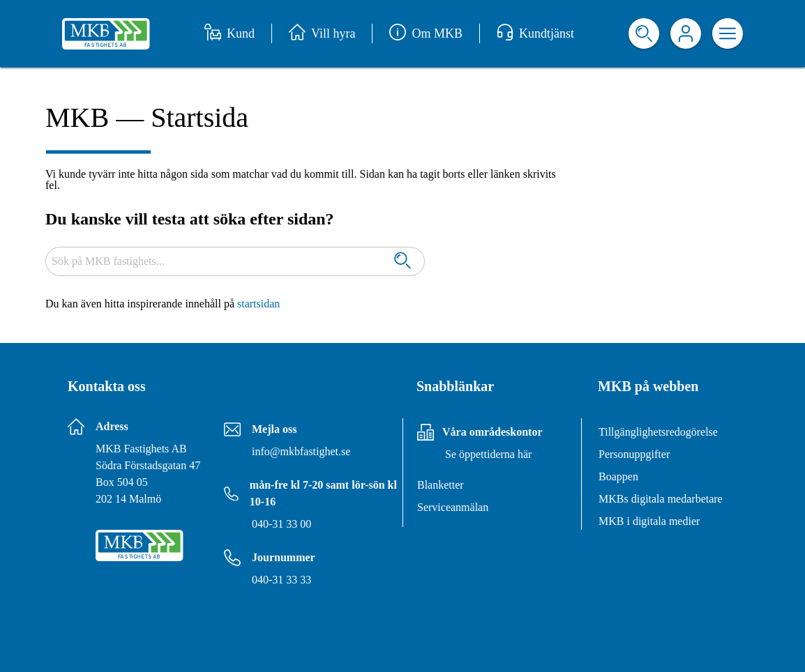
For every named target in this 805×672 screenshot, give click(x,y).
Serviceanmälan (453, 507)
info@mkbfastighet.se (301, 451)
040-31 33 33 (281, 580)
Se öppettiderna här (488, 454)
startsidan (258, 304)
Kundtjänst (535, 33)
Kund (230, 33)
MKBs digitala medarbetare (661, 499)
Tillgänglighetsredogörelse (658, 432)
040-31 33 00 (281, 524)
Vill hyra (322, 33)
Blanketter (441, 485)
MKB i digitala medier (649, 521)
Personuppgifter (634, 454)
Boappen (618, 476)
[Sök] (402, 262)
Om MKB (426, 33)
